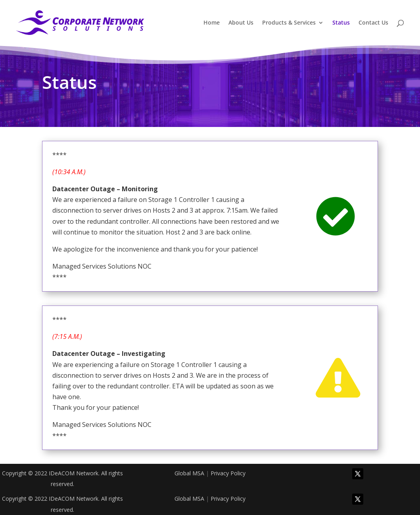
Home (212, 23)
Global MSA (189, 473)
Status (341, 23)
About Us (241, 23)
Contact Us (373, 23)
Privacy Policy (228, 473)
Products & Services (289, 23)
